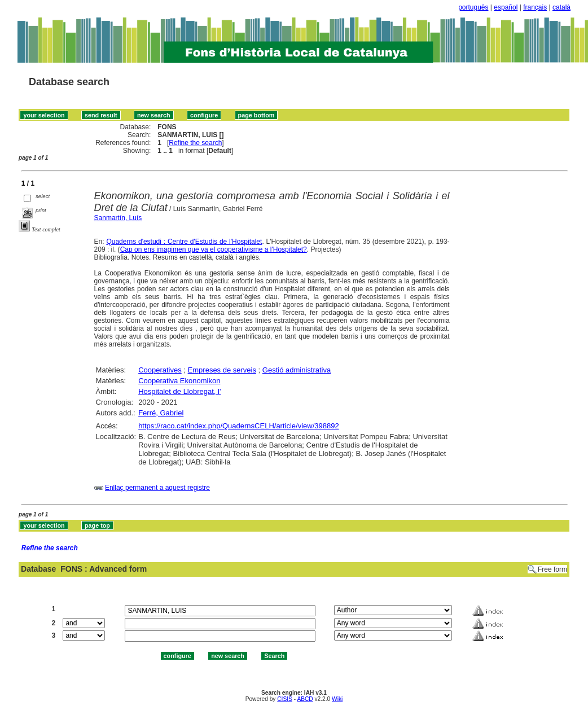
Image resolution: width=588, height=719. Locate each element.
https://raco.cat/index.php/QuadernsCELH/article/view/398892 (239, 426)
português (473, 7)
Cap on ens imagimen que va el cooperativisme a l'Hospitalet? (214, 249)
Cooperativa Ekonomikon (179, 381)
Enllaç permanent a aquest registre (157, 488)
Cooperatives (160, 370)
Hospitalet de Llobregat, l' (179, 391)
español (506, 7)
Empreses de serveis (222, 370)
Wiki (337, 699)
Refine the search (195, 143)
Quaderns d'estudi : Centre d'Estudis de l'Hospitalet (184, 242)
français (535, 7)
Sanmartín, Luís (118, 218)
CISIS (285, 699)
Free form (552, 569)
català (561, 7)
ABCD (305, 699)
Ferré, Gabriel (161, 413)
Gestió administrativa (297, 370)
